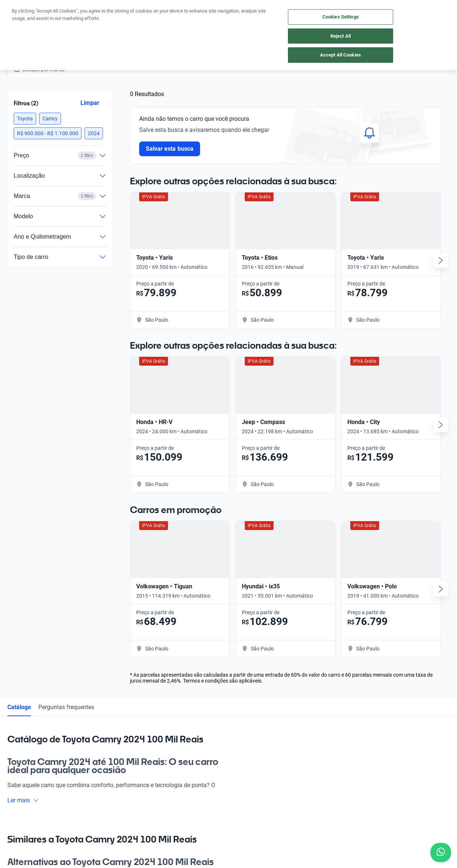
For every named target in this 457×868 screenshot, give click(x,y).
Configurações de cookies (284, 826)
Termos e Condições (225, 826)
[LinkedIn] (66, 769)
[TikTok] (84, 769)
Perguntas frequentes (66, 374)
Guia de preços (236, 687)
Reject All (341, 36)
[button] (25, 119)
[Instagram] (31, 769)
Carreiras (230, 704)
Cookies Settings (341, 17)
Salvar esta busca (170, 149)
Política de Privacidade (168, 826)
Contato (229, 721)
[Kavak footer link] (28, 705)
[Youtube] (49, 769)
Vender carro (96, 687)
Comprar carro (98, 670)
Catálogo (19, 374)
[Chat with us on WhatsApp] (441, 852)
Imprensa (230, 738)
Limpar (90, 103)
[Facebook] (13, 769)
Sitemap (371, 826)
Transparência (338, 826)
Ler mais (23, 467)
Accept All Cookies (341, 55)
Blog (224, 670)
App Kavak (94, 704)
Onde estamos (98, 721)
